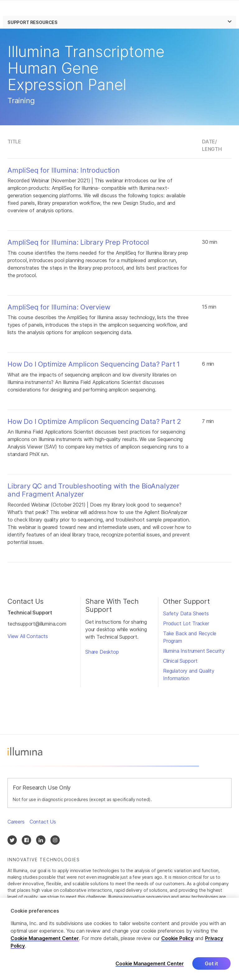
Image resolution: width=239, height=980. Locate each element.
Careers (16, 822)
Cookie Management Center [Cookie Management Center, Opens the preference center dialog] (150, 966)
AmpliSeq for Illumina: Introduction (64, 170)
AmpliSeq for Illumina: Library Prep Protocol (78, 242)
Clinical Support (180, 661)
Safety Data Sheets (186, 613)
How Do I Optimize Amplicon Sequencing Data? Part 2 (94, 421)
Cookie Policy (177, 940)
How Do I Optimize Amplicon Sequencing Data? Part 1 (94, 364)
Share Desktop (102, 652)
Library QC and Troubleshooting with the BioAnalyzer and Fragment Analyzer (94, 490)
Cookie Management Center (45, 940)
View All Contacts (28, 636)
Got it (211, 965)
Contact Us (43, 822)
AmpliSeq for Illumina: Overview (59, 307)
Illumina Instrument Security (194, 651)
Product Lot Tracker (186, 623)
